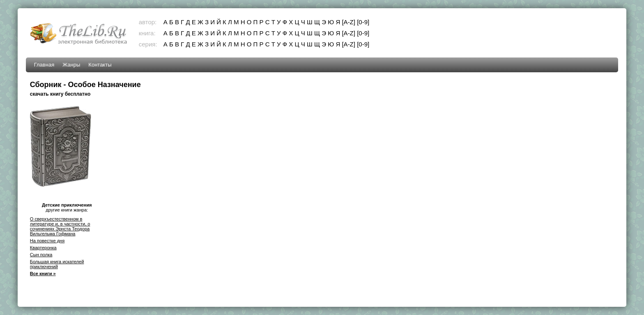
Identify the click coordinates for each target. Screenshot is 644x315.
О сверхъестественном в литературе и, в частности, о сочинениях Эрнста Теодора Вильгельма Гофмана (60, 226)
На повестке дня (47, 241)
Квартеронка (43, 248)
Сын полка (41, 255)
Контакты (100, 65)
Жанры (71, 65)
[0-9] (363, 22)
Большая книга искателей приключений (57, 264)
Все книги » (43, 274)
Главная (44, 65)
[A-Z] (348, 22)
